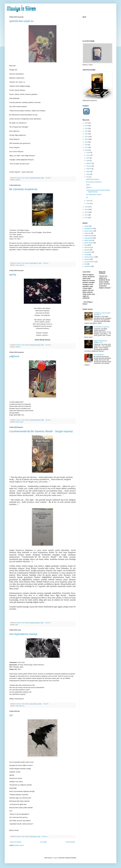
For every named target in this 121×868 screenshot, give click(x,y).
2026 (87, 123)
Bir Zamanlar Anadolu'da (23, 189)
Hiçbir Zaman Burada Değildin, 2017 (100, 342)
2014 (87, 209)
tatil (85, 264)
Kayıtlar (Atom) (19, 845)
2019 (87, 142)
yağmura (14, 356)
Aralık (88, 153)
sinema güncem (20, 265)
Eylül (88, 161)
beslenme (87, 233)
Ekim (88, 158)
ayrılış (13, 275)
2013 (87, 212)
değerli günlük (89, 236)
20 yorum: (48, 345)
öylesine (87, 250)
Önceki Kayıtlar (70, 842)
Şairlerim (18, 180)
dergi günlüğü (89, 238)
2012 (87, 215)
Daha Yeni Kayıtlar (16, 842)
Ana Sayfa (43, 842)
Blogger (55, 858)
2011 (87, 218)
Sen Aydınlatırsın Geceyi (23, 634)
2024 (87, 128)
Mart (88, 177)
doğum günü (88, 240)
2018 (87, 145)
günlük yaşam (89, 243)
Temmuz (89, 166)
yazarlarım (88, 266)
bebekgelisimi (89, 229)
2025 (87, 126)
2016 (87, 150)
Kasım (89, 155)
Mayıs (88, 172)
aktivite (87, 226)
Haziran (89, 169)
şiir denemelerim (89, 262)
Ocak (88, 203)
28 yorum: (49, 420)
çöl (11, 715)
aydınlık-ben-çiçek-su (21, 21)
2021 (87, 137)
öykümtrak (88, 247)
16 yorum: (48, 623)
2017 (87, 147)
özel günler (88, 252)
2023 (87, 131)
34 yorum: (49, 178)
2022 (87, 134)
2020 (87, 139)
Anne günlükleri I (99, 355)
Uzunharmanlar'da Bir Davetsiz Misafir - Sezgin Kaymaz (41, 431)
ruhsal (86, 255)
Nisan (88, 174)
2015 (87, 207)
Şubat (88, 201)
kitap (17, 625)
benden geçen (19, 422)
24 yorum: (45, 836)
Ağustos (89, 163)
